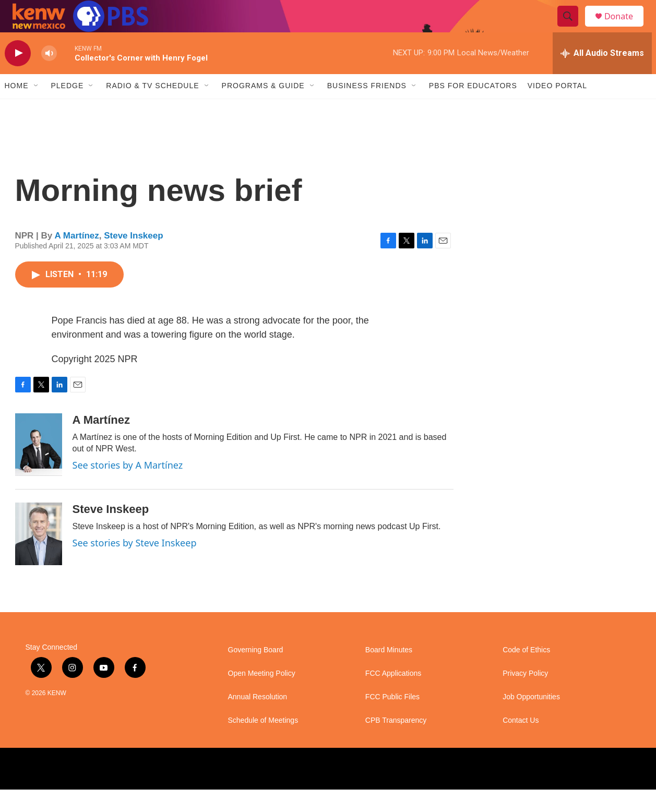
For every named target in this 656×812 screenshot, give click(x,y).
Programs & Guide (263, 109)
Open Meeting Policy (262, 696)
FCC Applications (393, 696)
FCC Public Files (392, 719)
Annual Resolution (258, 719)
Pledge (68, 109)
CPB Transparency (396, 743)
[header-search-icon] (572, 28)
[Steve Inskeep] (39, 556)
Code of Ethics (526, 672)
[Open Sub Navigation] (37, 109)
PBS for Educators (473, 109)
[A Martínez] (39, 467)
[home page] (73, 28)
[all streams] (602, 76)
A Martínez (76, 258)
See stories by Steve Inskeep (135, 565)
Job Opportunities (531, 719)
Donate (625, 27)
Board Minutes (389, 672)
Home (17, 109)
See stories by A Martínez (128, 487)
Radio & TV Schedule (152, 109)
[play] (18, 76)
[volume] (49, 76)
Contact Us (521, 743)
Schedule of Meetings (263, 743)
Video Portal (557, 109)
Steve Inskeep (133, 258)
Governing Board (256, 672)
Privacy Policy (525, 696)
